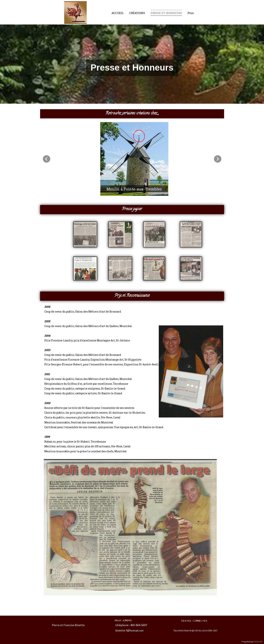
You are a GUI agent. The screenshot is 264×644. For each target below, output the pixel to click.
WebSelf (258, 642)
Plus (191, 13)
